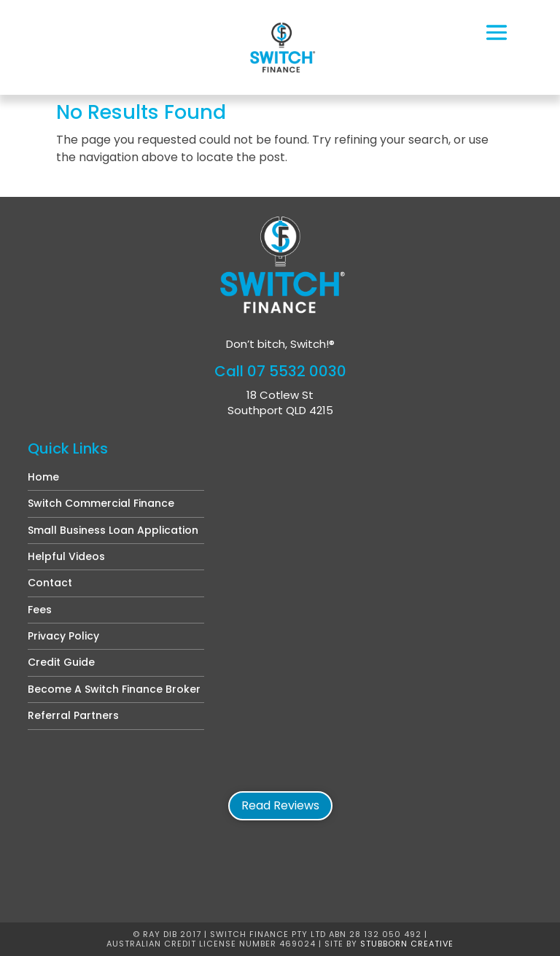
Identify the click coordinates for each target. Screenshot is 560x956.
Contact (50, 583)
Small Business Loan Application (113, 530)
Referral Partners (73, 715)
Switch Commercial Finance (101, 503)
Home (43, 477)
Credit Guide (61, 662)
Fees (40, 610)
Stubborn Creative (407, 944)
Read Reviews (280, 805)
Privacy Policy (63, 636)
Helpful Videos (66, 556)
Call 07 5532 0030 (280, 371)
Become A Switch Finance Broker (114, 689)
